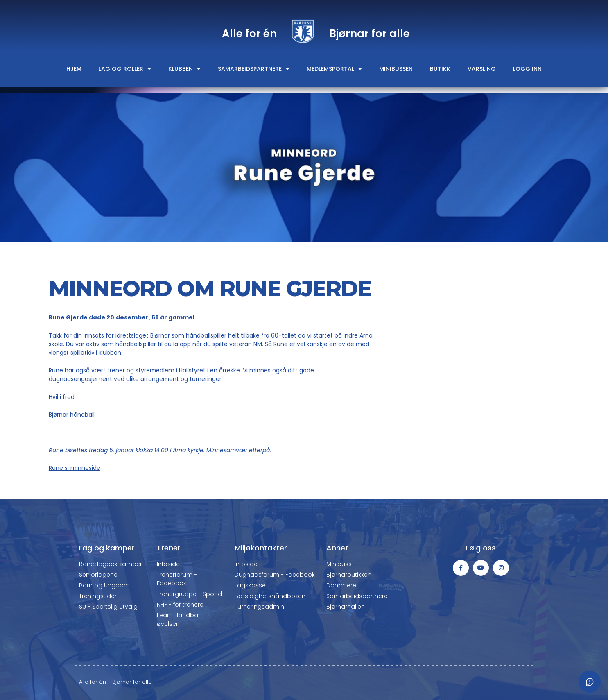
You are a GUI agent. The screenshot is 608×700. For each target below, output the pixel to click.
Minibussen (396, 69)
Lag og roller (125, 69)
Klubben (184, 69)
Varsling (482, 69)
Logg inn (527, 69)
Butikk (440, 69)
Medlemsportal (334, 69)
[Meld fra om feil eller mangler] (590, 682)
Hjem (74, 69)
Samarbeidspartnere (254, 69)
